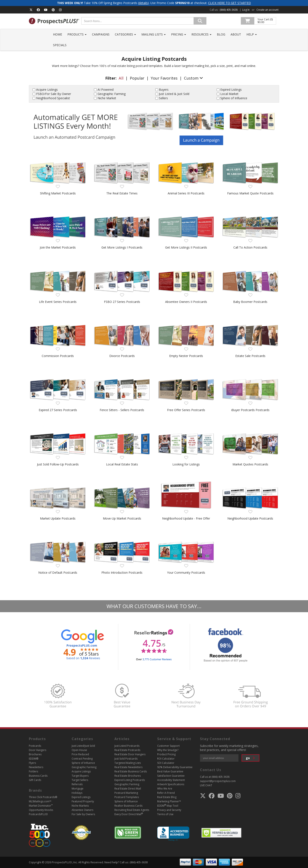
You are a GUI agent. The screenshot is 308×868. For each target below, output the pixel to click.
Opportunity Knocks (41, 810)
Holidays (77, 793)
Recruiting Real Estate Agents (132, 810)
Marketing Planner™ (169, 801)
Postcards (35, 746)
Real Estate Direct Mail (128, 789)
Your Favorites (164, 78)
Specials (60, 45)
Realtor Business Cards (128, 806)
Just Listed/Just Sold (83, 746)
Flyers (32, 763)
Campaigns (101, 34)
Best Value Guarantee (170, 771)
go (250, 758)
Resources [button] (201, 34)
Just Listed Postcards (127, 746)
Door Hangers (38, 750)
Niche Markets (80, 806)
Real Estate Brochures (128, 776)
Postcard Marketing (126, 793)
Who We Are (165, 789)
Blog (221, 34)
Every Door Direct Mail (129, 814)
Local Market (229, 94)
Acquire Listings (47, 90)
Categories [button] (125, 34)
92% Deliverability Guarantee (175, 767)
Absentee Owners (82, 810)
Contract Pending (82, 759)
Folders (33, 771)
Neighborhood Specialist (53, 98)
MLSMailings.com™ (40, 801)
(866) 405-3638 (229, 10)
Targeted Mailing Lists (128, 763)
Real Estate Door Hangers (130, 754)
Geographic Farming (112, 94)
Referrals (77, 784)
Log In (246, 10)
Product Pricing (166, 754)
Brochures (35, 754)
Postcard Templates (127, 797)
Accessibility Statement (171, 780)
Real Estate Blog (167, 797)
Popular (137, 78)
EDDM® (34, 759)
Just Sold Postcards (126, 759)
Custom (193, 78)
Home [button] (58, 34)
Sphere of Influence (234, 98)
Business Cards (38, 776)
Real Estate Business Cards (131, 771)
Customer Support (168, 746)
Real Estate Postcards (127, 750)
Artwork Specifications (171, 784)
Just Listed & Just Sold (174, 94)
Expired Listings (231, 90)
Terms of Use (165, 814)
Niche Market (107, 98)
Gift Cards (35, 780)
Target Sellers (80, 780)
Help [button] (252, 34)
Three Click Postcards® (43, 797)
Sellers (163, 98)
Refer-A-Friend (166, 793)
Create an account (267, 10)
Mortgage (78, 789)
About (236, 34)
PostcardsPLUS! (38, 814)
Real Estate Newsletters (128, 767)
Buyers (164, 90)
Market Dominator (41, 806)
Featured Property (83, 801)
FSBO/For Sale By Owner (54, 94)
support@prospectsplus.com (218, 781)
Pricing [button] (179, 34)
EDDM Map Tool (168, 806)
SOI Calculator (166, 763)
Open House (79, 750)
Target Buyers (80, 776)
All (121, 78)
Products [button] (77, 34)
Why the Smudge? (168, 750)
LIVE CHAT (206, 785)
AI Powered (106, 90)
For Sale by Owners (83, 814)
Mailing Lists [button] (154, 34)
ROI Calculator (166, 759)
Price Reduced (80, 754)
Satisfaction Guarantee (171, 776)
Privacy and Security (169, 810)
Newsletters (36, 767)
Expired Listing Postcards (130, 780)
